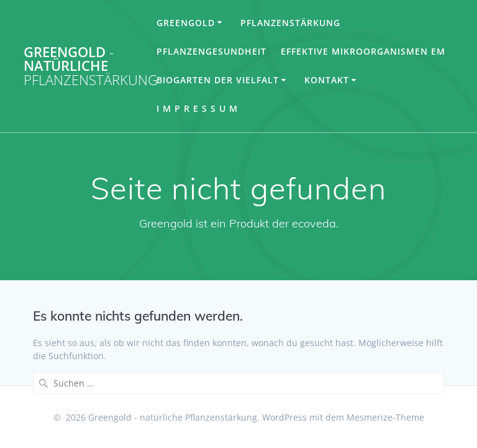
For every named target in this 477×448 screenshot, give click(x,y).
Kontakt (327, 80)
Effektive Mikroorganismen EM (363, 51)
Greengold (186, 23)
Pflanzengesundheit (211, 51)
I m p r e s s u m (197, 108)
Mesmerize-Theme (385, 417)
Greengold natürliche (91, 66)
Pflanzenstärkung (290, 23)
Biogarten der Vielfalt (218, 80)
